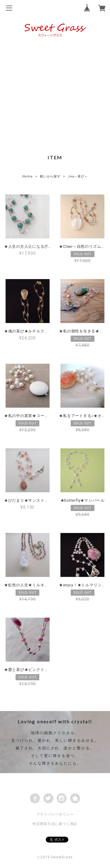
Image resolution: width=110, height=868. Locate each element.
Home (28, 176)
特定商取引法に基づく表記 (55, 824)
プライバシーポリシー (55, 814)
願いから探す (50, 176)
